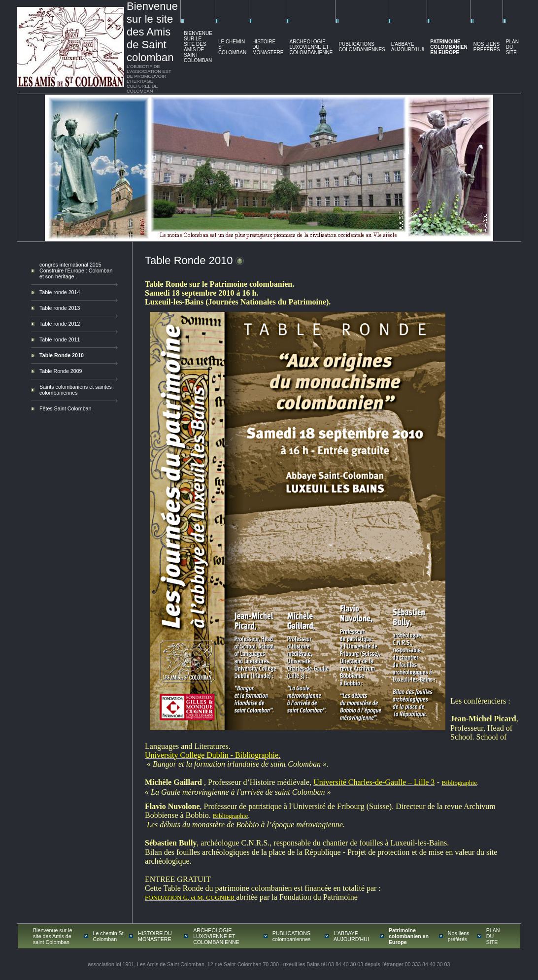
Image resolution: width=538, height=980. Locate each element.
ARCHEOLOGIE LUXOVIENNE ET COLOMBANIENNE (311, 47)
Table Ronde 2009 (61, 371)
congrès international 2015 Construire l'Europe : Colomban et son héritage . (76, 270)
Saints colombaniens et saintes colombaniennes (76, 390)
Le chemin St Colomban (108, 936)
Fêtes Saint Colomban (65, 408)
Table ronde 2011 (60, 339)
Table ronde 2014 (60, 292)
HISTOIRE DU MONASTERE (155, 936)
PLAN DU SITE (512, 47)
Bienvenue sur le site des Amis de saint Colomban (198, 47)
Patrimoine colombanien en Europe (449, 47)
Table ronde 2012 (60, 324)
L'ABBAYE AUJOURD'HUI (408, 47)
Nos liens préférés (487, 47)
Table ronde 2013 (60, 308)
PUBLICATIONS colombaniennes (362, 47)
